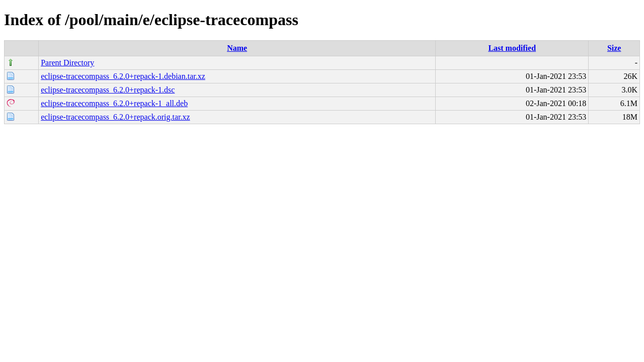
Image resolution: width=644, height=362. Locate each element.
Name (237, 48)
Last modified (512, 48)
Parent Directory (67, 63)
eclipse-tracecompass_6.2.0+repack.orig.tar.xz (115, 117)
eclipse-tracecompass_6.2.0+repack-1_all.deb (114, 103)
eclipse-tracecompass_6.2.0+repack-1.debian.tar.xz (123, 76)
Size (614, 48)
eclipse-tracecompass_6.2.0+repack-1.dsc (108, 90)
